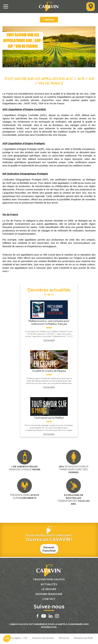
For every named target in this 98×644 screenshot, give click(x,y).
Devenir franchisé (49, 549)
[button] (7, 638)
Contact (49, 599)
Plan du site (64, 638)
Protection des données (43, 638)
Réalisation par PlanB (83, 638)
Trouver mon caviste (49, 580)
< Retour (49, 20)
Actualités (49, 585)
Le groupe (49, 589)
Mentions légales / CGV (16, 638)
